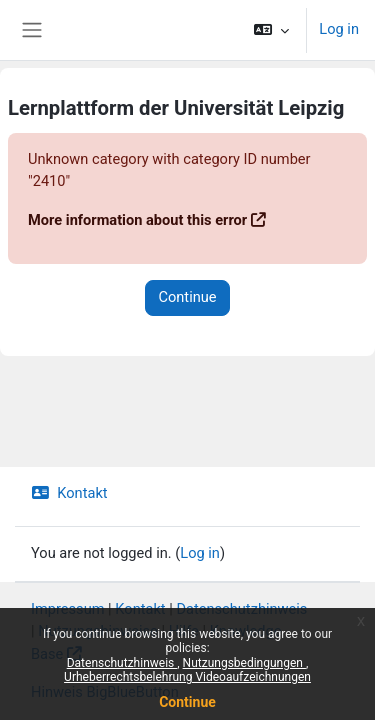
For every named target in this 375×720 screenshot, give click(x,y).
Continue (187, 702)
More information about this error (137, 220)
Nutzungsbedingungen (244, 663)
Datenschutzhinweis (122, 663)
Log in (339, 29)
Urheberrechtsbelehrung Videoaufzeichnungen (187, 677)
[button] (271, 30)
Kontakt (69, 493)
